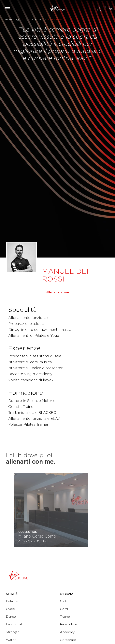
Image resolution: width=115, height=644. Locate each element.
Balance (12, 601)
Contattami (111, 8)
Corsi (64, 609)
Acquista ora (105, 8)
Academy (67, 632)
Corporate (68, 640)
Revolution (68, 624)
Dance (11, 617)
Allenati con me (57, 292)
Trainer (65, 617)
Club (64, 601)
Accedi (99, 9)
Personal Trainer (36, 19)
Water (11, 640)
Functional (14, 624)
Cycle (10, 609)
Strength (13, 632)
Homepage (13, 19)
